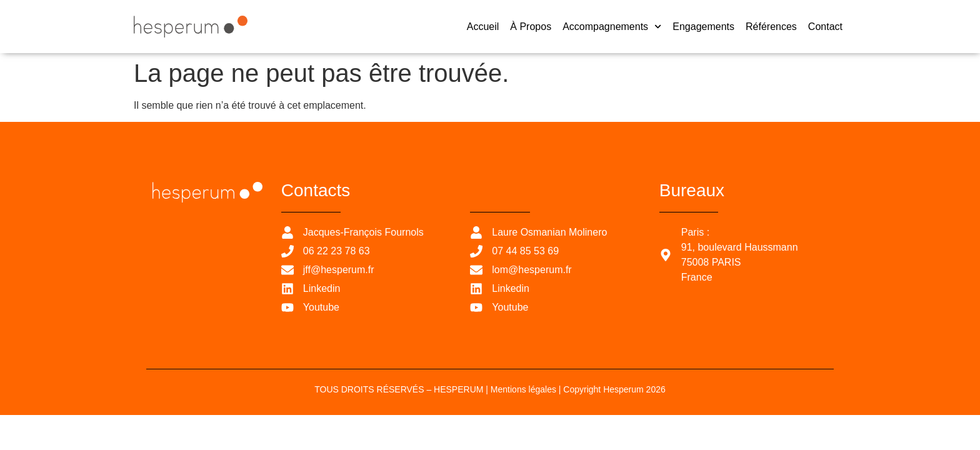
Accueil (483, 27)
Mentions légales (523, 389)
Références (771, 27)
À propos (531, 27)
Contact (825, 27)
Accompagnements (612, 27)
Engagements (703, 27)
